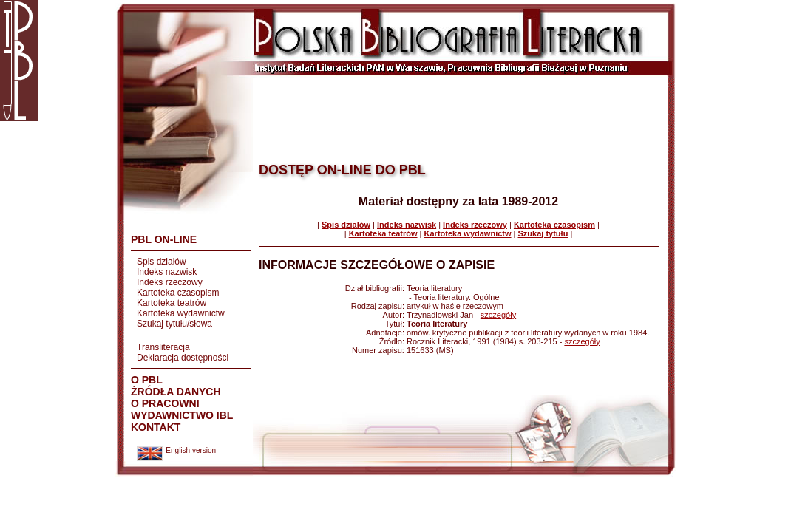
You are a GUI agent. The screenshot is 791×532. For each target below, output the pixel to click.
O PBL (147, 380)
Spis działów (162, 262)
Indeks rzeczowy (170, 282)
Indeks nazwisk (167, 272)
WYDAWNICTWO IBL (182, 415)
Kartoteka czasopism (178, 293)
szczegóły (498, 315)
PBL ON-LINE (164, 239)
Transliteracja (163, 347)
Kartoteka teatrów (172, 303)
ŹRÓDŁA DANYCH (176, 392)
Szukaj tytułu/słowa (174, 324)
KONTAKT (156, 427)
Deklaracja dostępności (183, 358)
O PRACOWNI (165, 403)
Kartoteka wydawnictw (181, 313)
